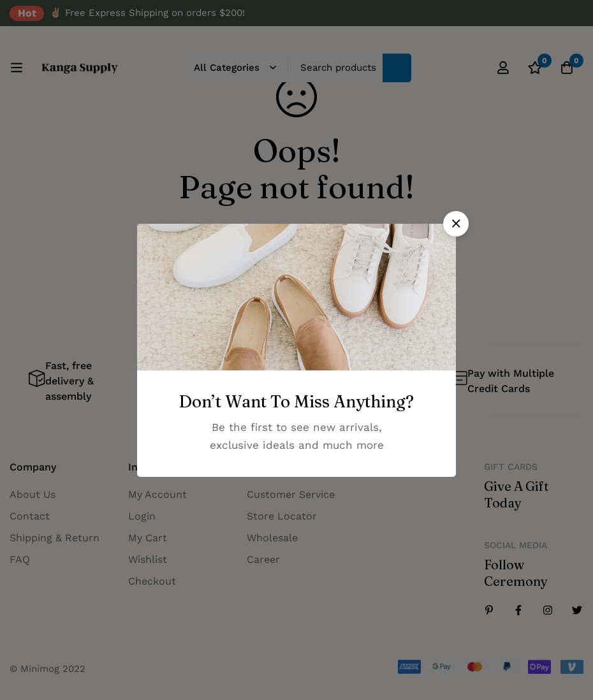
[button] (456, 224)
